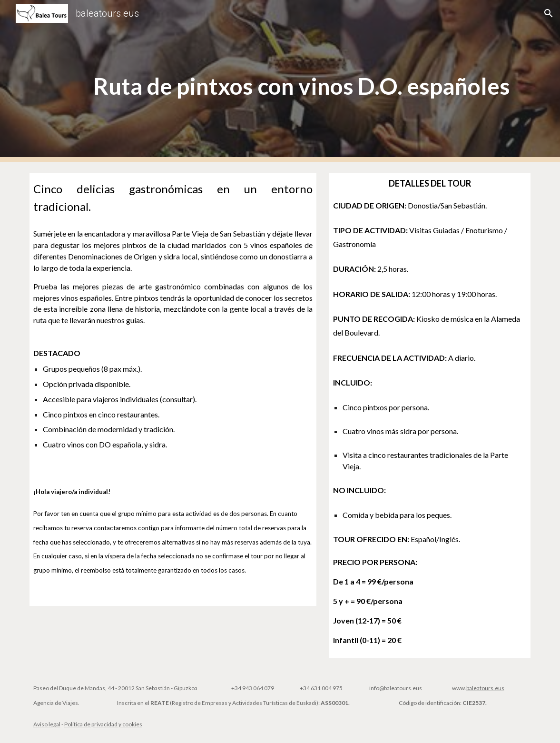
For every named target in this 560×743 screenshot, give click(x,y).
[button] (549, 13)
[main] (302, 81)
